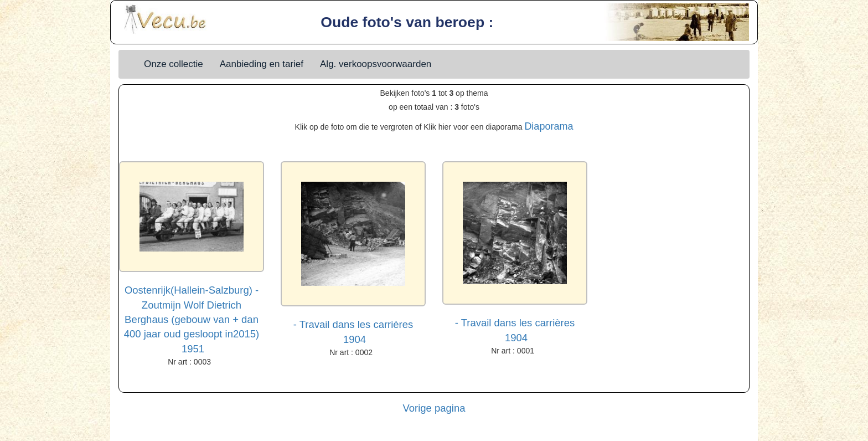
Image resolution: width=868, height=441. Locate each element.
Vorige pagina (434, 408)
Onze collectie (174, 64)
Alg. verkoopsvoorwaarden (376, 64)
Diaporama (549, 126)
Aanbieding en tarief (262, 64)
